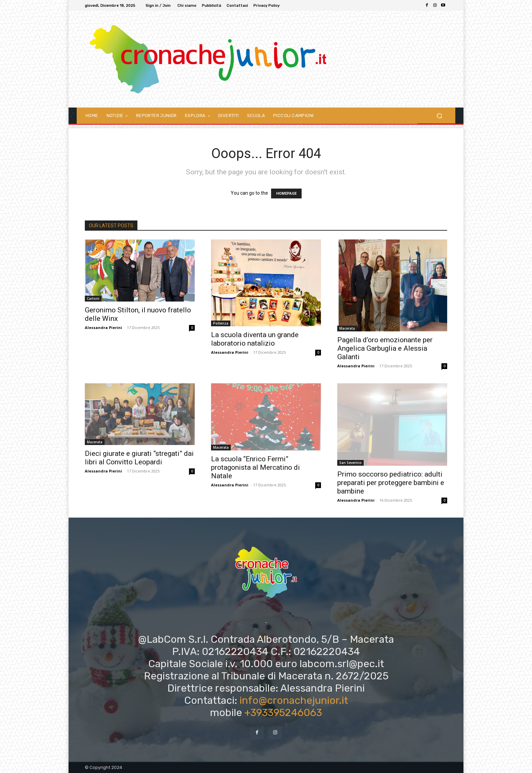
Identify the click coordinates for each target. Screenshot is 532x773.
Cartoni (93, 298)
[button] (439, 115)
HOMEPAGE (286, 194)
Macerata (347, 328)
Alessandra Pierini (103, 327)
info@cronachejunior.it (294, 700)
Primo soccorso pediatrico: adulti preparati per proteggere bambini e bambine (391, 483)
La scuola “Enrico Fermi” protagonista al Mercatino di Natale (255, 467)
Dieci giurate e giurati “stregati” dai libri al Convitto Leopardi (139, 458)
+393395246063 (283, 713)
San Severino (350, 463)
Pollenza (221, 323)
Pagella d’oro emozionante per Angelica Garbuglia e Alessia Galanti (385, 348)
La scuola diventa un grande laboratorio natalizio (255, 339)
